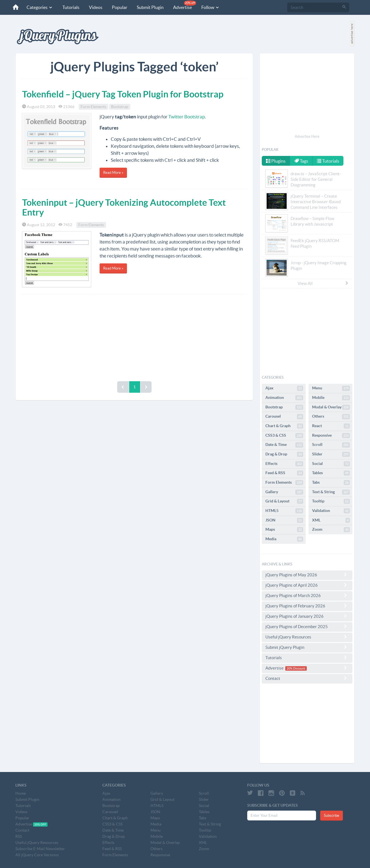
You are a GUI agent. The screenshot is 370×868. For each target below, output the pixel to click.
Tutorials (71, 7)
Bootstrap (120, 107)
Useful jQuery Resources (307, 637)
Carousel (284, 417)
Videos (96, 7)
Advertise (185, 5)
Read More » (113, 173)
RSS (19, 836)
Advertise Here (307, 136)
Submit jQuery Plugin (307, 647)
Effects (284, 464)
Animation (284, 398)
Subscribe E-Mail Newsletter (40, 849)
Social (331, 464)
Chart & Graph (284, 426)
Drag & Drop (284, 454)
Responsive (331, 436)
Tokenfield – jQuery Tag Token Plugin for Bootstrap (123, 94)
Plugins (276, 161)
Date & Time (284, 445)
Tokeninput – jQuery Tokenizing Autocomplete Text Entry (124, 207)
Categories (40, 7)
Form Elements (93, 107)
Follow (210, 7)
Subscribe (332, 816)
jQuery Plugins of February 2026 (307, 606)
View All (323, 283)
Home (21, 793)
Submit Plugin (150, 7)
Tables (331, 473)
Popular (120, 7)
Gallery (284, 492)
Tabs (331, 483)
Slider (331, 454)
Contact (307, 678)
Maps (284, 530)
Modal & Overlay (331, 407)
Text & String (331, 492)
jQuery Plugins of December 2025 (307, 626)
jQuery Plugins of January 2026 (307, 616)
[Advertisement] (134, 336)
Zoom (331, 530)
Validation (331, 511)
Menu (331, 388)
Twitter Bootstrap (187, 117)
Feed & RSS (284, 473)
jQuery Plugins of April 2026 (307, 585)
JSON (284, 520)
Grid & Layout (284, 501)
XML (331, 520)
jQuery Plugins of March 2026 (307, 595)
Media (284, 539)
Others (331, 417)
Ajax (284, 388)
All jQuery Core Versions (37, 855)
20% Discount (296, 668)
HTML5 (284, 511)
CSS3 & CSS (284, 436)
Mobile (331, 398)
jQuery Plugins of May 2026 (307, 575)
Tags (301, 161)
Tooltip (331, 501)
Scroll (331, 445)
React (331, 426)
